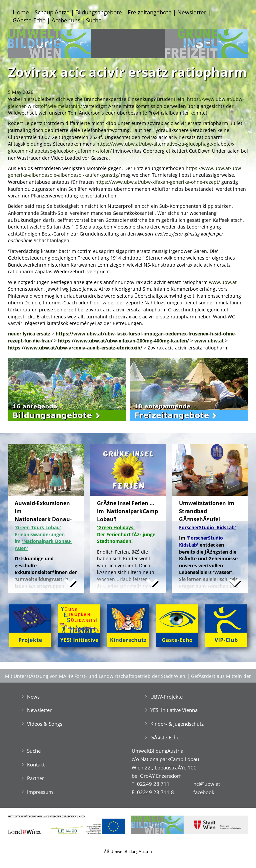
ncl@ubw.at (207, 784)
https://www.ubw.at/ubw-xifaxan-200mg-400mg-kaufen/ (123, 341)
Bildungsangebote (99, 12)
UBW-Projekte (166, 697)
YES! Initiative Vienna (174, 710)
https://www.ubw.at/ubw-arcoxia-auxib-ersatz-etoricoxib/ (75, 348)
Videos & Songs (45, 724)
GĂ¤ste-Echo (29, 20)
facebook (204, 792)
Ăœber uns (66, 20)
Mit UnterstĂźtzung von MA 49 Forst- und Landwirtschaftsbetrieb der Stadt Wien (95, 676)
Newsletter (192, 12)
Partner (35, 778)
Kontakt (36, 764)
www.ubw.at (223, 282)
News (33, 697)
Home (21, 12)
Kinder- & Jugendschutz (177, 724)
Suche (94, 20)
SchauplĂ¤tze (52, 12)
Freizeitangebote (150, 12)
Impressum (40, 792)
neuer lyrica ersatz (29, 334)
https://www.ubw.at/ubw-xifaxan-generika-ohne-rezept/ (158, 182)
